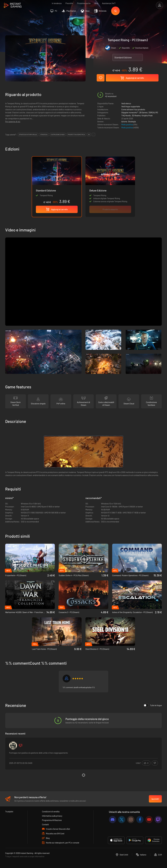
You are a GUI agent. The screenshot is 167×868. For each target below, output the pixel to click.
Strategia (132, 121)
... (93, 134)
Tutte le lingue (153, 705)
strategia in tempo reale (28, 134)
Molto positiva (127, 124)
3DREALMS (153, 112)
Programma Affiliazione (52, 820)
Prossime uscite (84, 3)
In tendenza (57, 3)
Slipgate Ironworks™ (130, 112)
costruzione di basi (58, 134)
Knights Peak (147, 115)
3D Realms (136, 115)
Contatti (45, 824)
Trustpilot (9, 812)
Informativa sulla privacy (52, 816)
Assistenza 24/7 (109, 3)
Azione (124, 121)
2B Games (143, 112)
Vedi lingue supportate (131, 106)
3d (89, 134)
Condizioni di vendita (51, 812)
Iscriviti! (155, 799)
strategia (44, 134)
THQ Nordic (126, 115)
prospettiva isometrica (76, 134)
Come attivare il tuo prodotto (133, 109)
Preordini (69, 3)
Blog (96, 3)
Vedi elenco (126, 103)
